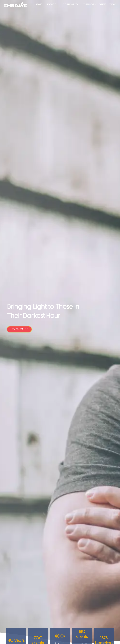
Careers (102, 4)
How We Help (52, 4)
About (39, 4)
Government (88, 4)
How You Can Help (19, 329)
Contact (112, 4)
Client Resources (70, 4)
